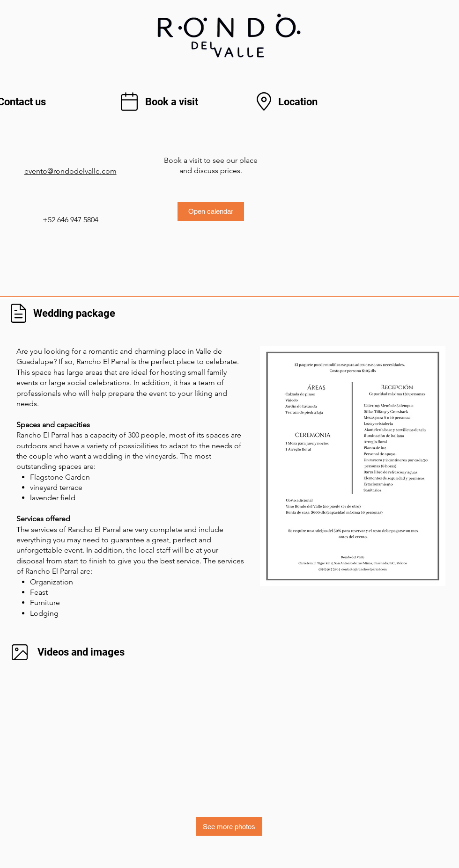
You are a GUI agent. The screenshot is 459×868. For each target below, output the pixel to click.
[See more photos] (229, 826)
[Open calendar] (211, 212)
